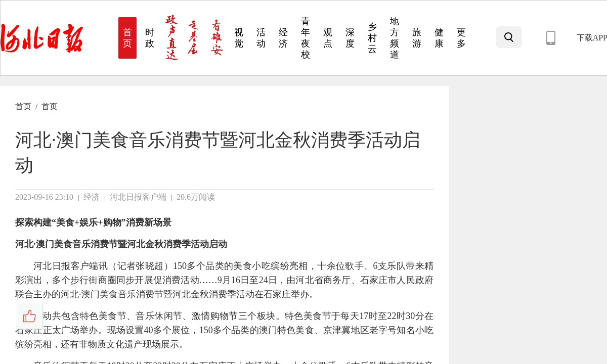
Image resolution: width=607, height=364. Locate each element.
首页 (23, 106)
